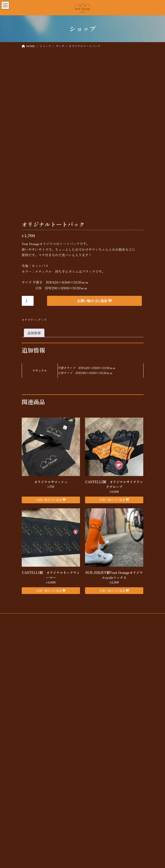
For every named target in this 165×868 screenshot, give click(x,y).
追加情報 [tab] (34, 379)
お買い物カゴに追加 (92, 347)
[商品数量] (28, 347)
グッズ (42, 366)
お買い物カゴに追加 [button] (49, 546)
